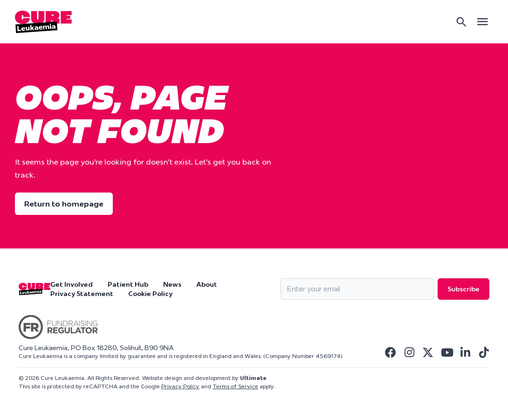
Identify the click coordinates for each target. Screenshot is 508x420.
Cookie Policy (150, 294)
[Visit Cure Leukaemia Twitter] (428, 352)
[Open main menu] (482, 22)
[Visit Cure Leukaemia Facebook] (391, 352)
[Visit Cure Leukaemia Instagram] (409, 352)
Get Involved (72, 284)
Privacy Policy (180, 386)
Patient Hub (128, 284)
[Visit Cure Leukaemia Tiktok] (484, 352)
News (172, 284)
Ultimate (253, 378)
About (207, 284)
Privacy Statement (82, 294)
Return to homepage (64, 204)
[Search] (461, 22)
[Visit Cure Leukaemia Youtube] (446, 352)
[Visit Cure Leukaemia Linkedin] (465, 352)
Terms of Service (235, 386)
